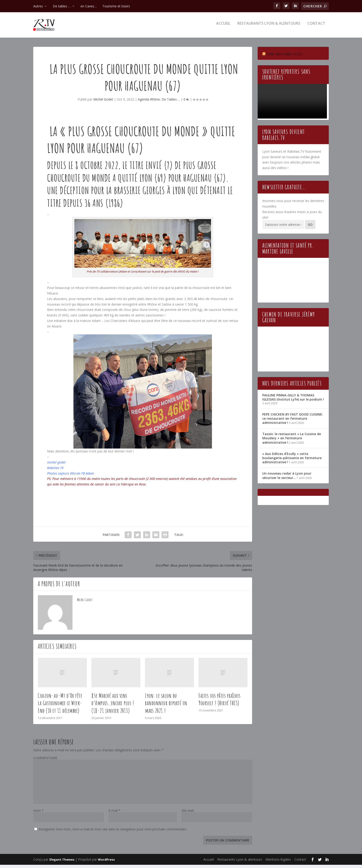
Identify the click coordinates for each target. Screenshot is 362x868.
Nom (38, 814)
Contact (316, 27)
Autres (38, 6)
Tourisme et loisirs (116, 6)
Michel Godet (103, 103)
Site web (188, 814)
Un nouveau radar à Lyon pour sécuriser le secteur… (287, 479)
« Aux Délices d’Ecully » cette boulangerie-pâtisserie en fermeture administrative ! (292, 461)
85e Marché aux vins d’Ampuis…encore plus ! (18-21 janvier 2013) (113, 706)
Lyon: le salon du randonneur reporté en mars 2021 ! (166, 706)
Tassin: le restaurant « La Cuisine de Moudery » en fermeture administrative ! (292, 441)
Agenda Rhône (149, 103)
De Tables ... (171, 103)
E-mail (115, 814)
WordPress (106, 863)
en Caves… (89, 6)
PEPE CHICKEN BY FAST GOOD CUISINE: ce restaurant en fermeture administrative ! (293, 422)
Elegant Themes (62, 863)
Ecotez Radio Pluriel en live (285, 57)
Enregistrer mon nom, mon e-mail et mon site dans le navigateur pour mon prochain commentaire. (113, 832)
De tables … (62, 6)
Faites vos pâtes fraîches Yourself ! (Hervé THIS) (220, 703)
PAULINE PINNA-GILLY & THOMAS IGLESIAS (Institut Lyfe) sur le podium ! (293, 400)
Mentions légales (278, 863)
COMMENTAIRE (45, 761)
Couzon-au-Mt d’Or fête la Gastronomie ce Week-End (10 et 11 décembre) (60, 706)
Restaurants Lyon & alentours (269, 27)
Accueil (223, 27)
